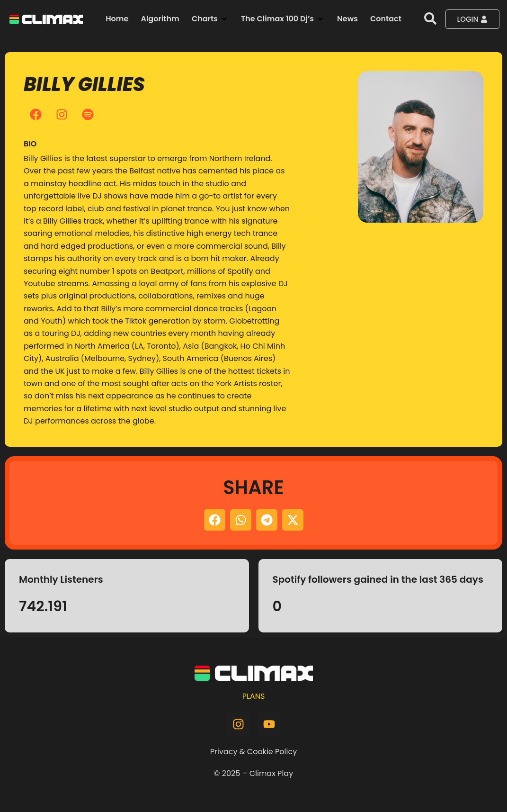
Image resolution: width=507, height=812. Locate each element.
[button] (210, 19)
